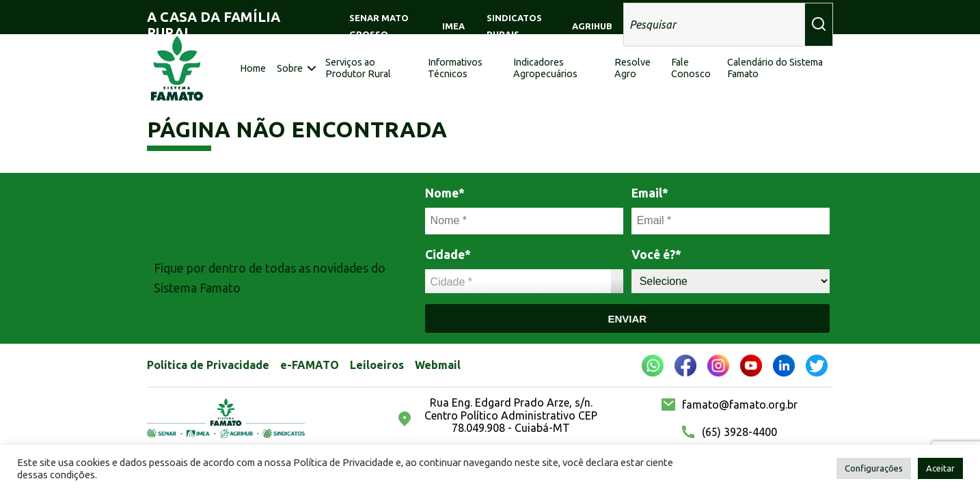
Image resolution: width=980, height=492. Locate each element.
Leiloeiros (377, 365)
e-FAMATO (310, 365)
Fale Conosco (691, 68)
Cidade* (448, 255)
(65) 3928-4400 (739, 432)
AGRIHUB (592, 26)
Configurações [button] (874, 468)
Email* (650, 193)
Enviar (627, 319)
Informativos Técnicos (455, 68)
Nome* (445, 193)
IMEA (453, 26)
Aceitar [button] (940, 468)
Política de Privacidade (208, 365)
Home (253, 68)
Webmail (438, 365)
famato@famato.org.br (740, 405)
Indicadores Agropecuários (545, 68)
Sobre (290, 68)
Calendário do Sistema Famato (775, 68)
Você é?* (656, 255)
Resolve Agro (632, 68)
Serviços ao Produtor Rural (358, 68)
